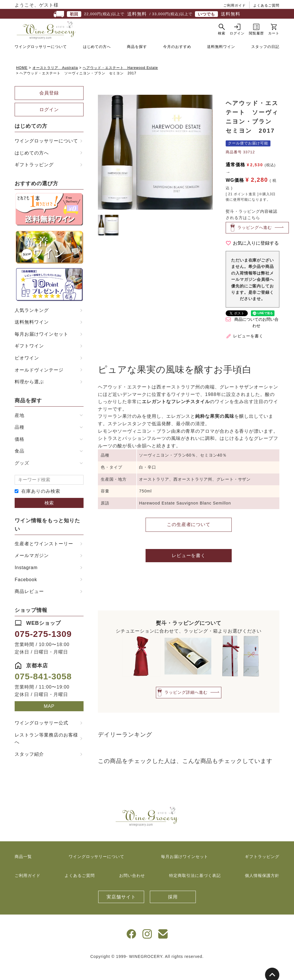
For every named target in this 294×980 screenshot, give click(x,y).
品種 (20, 441)
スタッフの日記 (265, 61)
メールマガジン (32, 570)
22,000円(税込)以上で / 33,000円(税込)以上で (147, 14)
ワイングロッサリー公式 (41, 737)
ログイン (49, 124)
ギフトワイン (29, 360)
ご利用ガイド (235, 5)
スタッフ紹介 (29, 769)
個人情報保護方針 (262, 890)
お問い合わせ (132, 890)
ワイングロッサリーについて (41, 61)
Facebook (26, 594)
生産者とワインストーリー (44, 558)
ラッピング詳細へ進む (186, 707)
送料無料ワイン (221, 61)
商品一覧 (23, 871)
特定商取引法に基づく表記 (195, 890)
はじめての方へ (97, 61)
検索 (49, 517)
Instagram (26, 582)
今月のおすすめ (177, 61)
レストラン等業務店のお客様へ (46, 753)
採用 (173, 911)
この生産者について (189, 539)
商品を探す (137, 61)
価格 (20, 454)
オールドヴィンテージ (39, 384)
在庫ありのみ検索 (41, 506)
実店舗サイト (121, 911)
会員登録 (49, 107)
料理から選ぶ (29, 396)
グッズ (22, 477)
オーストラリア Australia (55, 82)
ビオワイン (27, 372)
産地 (20, 430)
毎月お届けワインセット (41, 348)
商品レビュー (29, 606)
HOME (22, 82)
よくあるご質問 (266, 5)
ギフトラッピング (34, 179)
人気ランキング (32, 325)
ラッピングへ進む (255, 241)
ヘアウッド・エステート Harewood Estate (120, 82)
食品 (20, 465)
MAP (49, 721)
